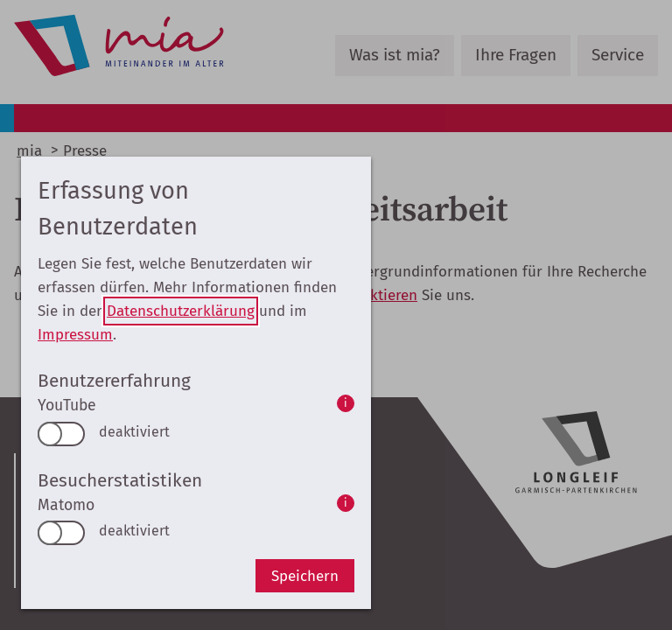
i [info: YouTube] (346, 403)
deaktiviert (134, 432)
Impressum (75, 335)
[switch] (61, 434)
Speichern (305, 576)
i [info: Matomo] (346, 503)
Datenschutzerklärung (181, 311)
